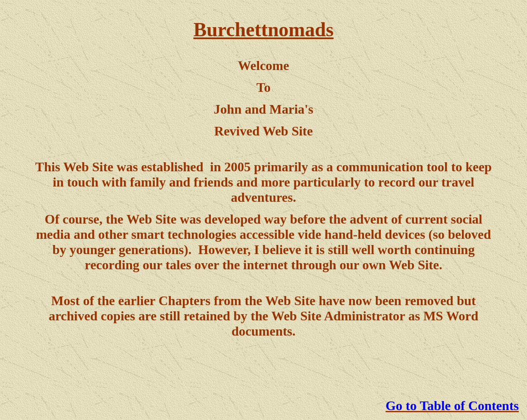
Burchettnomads (263, 29)
